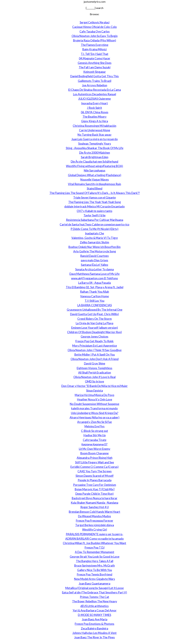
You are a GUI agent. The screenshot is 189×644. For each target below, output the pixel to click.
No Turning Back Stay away (94, 135)
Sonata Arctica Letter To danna (94, 269)
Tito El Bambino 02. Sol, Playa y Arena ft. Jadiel (95, 287)
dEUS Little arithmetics (94, 606)
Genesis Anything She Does (95, 63)
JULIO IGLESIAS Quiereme (94, 99)
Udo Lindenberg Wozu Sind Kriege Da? (95, 413)
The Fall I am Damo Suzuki (95, 67)
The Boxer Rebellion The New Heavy (95, 601)
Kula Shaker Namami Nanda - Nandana (94, 503)
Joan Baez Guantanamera (94, 583)
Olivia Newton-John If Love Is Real (94, 377)
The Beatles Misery (94, 117)
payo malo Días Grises (94, 260)
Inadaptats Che (94, 233)
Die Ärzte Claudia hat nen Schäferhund (94, 162)
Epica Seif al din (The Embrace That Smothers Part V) (94, 592)
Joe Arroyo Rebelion (95, 85)
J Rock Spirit (94, 108)
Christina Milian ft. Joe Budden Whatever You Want (94, 543)
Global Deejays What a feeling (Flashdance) (95, 175)
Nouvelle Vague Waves (95, 180)
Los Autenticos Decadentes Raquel (95, 94)
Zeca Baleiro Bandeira (94, 628)
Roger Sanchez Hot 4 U (95, 507)
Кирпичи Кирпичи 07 (95, 444)
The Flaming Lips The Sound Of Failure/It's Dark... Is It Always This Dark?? (95, 193)
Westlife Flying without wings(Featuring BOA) (94, 166)
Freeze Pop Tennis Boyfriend (95, 574)
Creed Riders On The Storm (95, 319)
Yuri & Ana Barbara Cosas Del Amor (95, 610)
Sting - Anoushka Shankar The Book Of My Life (95, 148)
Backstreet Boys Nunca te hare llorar (95, 498)
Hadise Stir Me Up (95, 435)
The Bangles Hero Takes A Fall (95, 561)
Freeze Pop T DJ (95, 548)
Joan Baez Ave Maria (95, 619)
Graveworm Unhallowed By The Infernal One (95, 310)
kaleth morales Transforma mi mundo (94, 408)
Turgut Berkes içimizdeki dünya (95, 525)
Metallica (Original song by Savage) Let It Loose (94, 588)
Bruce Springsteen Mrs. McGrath (94, 566)
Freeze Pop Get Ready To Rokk (94, 341)
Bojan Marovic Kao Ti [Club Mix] (95, 489)
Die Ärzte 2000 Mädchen (95, 153)
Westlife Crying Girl (95, 530)
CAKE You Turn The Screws (95, 471)
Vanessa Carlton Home (94, 296)
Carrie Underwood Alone (95, 130)
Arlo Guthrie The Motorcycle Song (95, 251)
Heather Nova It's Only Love (95, 399)
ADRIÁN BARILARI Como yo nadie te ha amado (94, 539)
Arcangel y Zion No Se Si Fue (94, 422)
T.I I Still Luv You (94, 301)
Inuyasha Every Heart (94, 103)
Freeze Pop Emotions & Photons (94, 624)
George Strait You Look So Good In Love (95, 557)
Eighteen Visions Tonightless (94, 368)
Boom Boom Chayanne (94, 453)
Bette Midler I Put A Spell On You (95, 355)
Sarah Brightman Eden (95, 157)
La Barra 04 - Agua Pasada (94, 283)
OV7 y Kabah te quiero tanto (94, 211)
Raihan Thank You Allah (94, 292)
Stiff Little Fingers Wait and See (94, 462)
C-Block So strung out (94, 431)
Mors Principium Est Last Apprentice (95, 346)
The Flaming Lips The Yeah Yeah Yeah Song (95, 202)
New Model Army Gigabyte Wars (94, 579)
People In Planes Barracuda (95, 480)
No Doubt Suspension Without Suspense (94, 404)
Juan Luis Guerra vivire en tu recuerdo (95, 139)
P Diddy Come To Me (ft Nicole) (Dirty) (94, 229)
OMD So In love (94, 381)
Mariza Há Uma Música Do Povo (94, 395)
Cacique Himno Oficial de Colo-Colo (94, 27)
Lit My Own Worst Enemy (95, 449)
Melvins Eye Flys (94, 426)
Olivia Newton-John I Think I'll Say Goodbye (95, 350)
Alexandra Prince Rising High (95, 458)
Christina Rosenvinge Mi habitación (94, 126)
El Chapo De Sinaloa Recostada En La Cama (95, 90)
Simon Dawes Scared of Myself (95, 476)
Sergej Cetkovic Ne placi (95, 22)
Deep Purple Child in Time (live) (94, 494)
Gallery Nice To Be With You (95, 570)
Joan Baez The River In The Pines (94, 637)
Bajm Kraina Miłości (94, 49)
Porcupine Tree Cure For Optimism (95, 485)
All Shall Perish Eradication (95, 373)
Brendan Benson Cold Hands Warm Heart (94, 512)
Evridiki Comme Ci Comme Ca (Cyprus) (94, 467)
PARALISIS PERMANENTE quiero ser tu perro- (94, 534)
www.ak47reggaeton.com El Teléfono (94, 278)
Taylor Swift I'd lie (94, 215)
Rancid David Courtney (94, 256)
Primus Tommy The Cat (94, 597)
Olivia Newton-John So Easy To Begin (95, 36)
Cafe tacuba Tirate (95, 440)
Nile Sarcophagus (95, 170)
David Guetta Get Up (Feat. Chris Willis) (94, 314)
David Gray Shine (95, 363)
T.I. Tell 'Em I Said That (95, 54)
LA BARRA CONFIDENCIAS (95, 305)
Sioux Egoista (94, 391)
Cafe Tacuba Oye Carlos (95, 31)
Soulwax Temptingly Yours (95, 144)
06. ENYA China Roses (95, 112)
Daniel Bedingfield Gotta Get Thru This (94, 76)
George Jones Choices (94, 337)
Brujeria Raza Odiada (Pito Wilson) (95, 40)
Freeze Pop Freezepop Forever (95, 521)
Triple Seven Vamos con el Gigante (94, 198)
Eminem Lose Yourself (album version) (95, 328)
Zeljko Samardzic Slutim (94, 242)
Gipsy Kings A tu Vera (95, 121)
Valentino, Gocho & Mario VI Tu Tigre (95, 238)
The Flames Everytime (95, 45)
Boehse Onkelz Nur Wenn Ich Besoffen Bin (94, 247)
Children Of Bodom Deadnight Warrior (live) (94, 332)
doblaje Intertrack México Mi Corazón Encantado (94, 206)
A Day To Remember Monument (95, 552)
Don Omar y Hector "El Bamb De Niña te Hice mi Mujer (94, 386)
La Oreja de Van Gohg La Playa (94, 323)
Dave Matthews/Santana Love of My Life (94, 274)
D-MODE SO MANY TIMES (94, 615)
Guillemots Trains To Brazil (95, 81)
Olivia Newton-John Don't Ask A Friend (95, 359)
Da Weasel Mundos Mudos (94, 516)
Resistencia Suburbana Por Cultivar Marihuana (95, 220)
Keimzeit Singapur (95, 72)
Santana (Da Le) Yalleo (94, 265)
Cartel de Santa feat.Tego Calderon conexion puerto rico (94, 224)
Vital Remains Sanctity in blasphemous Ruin (94, 184)
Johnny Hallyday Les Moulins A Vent (94, 633)
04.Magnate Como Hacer (95, 58)
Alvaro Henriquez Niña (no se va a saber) (94, 417)
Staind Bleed (95, 188)
